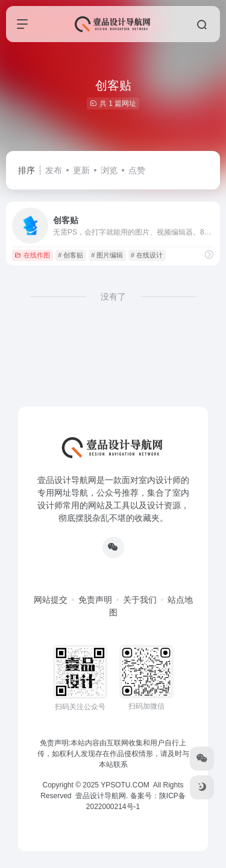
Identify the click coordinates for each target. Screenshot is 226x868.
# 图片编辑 (107, 255)
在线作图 (32, 255)
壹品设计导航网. (102, 796)
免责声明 (95, 600)
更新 (81, 170)
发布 (54, 170)
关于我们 (140, 600)
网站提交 (51, 600)
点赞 (137, 170)
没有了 (113, 297)
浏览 (109, 170)
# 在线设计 (147, 255)
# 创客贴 (71, 255)
